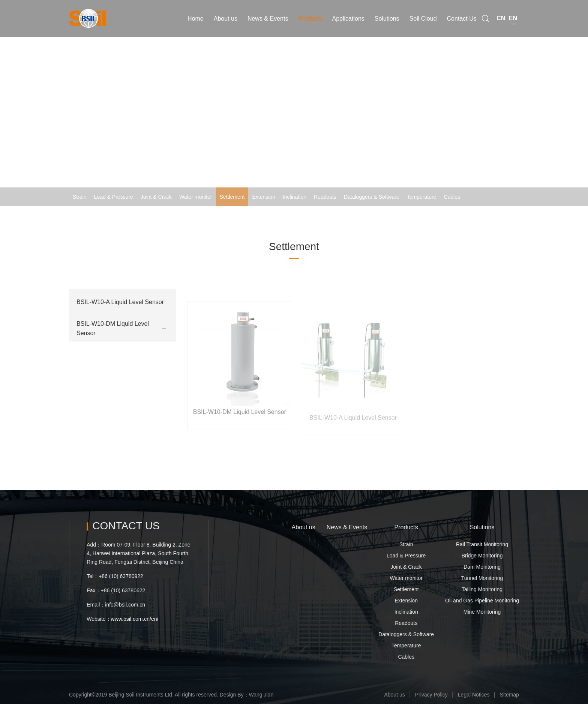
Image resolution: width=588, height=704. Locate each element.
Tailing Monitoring (482, 589)
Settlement (232, 197)
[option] (294, 103)
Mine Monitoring (482, 612)
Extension (263, 197)
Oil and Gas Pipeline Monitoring (482, 601)
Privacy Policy (431, 695)
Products (406, 527)
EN (513, 13)
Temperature (422, 197)
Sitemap (509, 695)
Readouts (325, 197)
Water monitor (196, 197)
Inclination (295, 197)
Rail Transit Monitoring (482, 544)
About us (304, 527)
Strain (80, 197)
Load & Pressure (114, 197)
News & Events (347, 527)
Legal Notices (474, 695)
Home (457, 216)
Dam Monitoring (482, 567)
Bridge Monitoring (482, 556)
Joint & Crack (156, 197)
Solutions (482, 527)
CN (501, 13)
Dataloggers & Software (372, 197)
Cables (452, 197)
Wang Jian (261, 695)
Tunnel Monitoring (482, 578)
